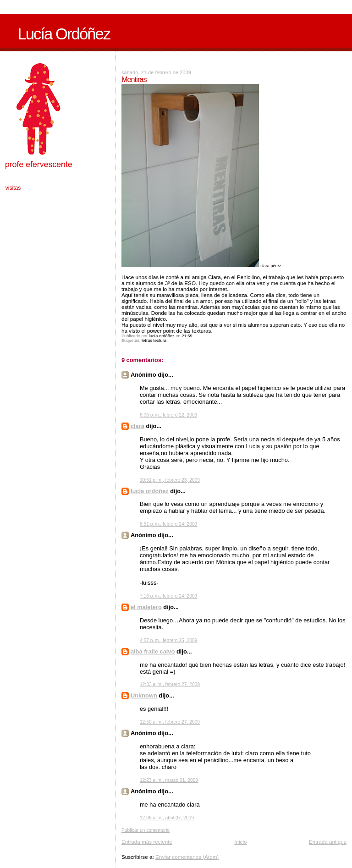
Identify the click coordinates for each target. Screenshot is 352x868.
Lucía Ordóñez (64, 34)
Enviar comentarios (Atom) (187, 857)
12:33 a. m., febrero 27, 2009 (170, 684)
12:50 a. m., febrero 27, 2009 (170, 722)
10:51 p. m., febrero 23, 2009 (170, 480)
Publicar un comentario (146, 830)
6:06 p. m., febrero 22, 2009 (168, 415)
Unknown (144, 695)
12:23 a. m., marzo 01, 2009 (169, 780)
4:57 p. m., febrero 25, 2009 (168, 640)
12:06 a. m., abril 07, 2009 (167, 818)
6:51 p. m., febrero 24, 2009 (168, 524)
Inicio (240, 842)
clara (137, 426)
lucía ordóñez (150, 491)
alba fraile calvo (153, 651)
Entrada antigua (328, 842)
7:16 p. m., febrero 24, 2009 (168, 596)
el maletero (146, 607)
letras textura (154, 341)
